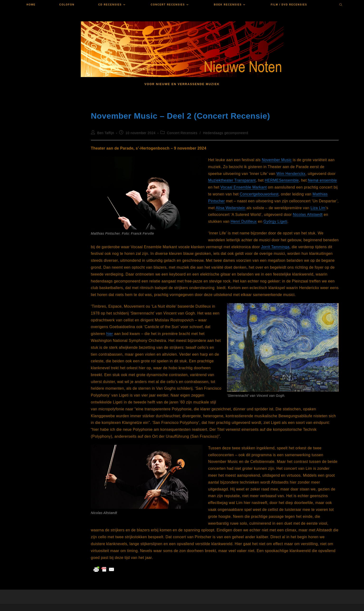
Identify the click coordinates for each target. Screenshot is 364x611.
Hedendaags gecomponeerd (226, 133)
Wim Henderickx (291, 174)
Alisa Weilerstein (230, 208)
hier (110, 334)
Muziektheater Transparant (232, 180)
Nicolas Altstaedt (308, 215)
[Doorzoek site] (341, 5)
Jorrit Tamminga (275, 247)
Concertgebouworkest (259, 194)
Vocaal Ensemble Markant (243, 187)
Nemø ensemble (322, 180)
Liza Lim (318, 208)
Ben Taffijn (106, 133)
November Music (277, 160)
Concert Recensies (182, 133)
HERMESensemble (282, 180)
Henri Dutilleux (244, 221)
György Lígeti (275, 221)
